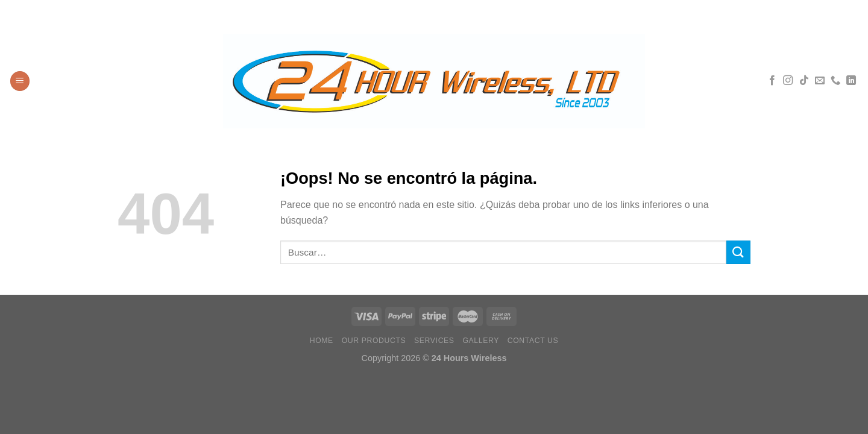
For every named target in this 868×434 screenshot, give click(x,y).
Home (322, 341)
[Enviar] (738, 252)
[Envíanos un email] (820, 81)
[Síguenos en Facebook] (772, 81)
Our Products (374, 341)
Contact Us (533, 341)
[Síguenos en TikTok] (804, 81)
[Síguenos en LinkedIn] (851, 81)
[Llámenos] (835, 81)
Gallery (481, 341)
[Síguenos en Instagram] (788, 81)
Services (434, 341)
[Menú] (20, 81)
